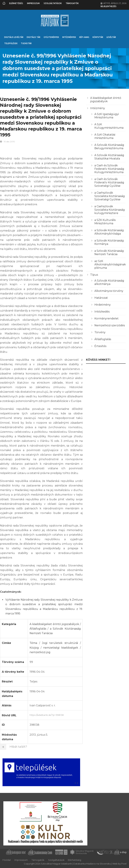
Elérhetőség (16, 3)
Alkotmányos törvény (109, 291)
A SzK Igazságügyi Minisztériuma (107, 116)
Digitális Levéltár (14, 37)
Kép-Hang (84, 37)
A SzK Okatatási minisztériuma (105, 136)
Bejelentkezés (109, 6)
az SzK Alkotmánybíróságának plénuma (110, 264)
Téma (33, 643)
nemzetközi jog (40, 652)
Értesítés (100, 346)
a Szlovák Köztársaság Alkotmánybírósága (109, 232)
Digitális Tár (34, 37)
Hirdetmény (103, 305)
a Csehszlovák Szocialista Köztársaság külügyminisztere (110, 210)
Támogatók (72, 3)
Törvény (100, 332)
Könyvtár (98, 37)
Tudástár (26, 43)
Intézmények (69, 37)
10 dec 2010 (9, 142)
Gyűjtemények (51, 37)
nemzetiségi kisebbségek (61, 648)
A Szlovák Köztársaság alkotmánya (109, 282)
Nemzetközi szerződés (110, 325)
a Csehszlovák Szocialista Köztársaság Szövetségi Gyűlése (110, 196)
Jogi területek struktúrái (60, 643)
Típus (94, 275)
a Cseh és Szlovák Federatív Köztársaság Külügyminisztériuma (109, 169)
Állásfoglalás (38, 629)
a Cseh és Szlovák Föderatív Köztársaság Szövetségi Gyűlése (109, 182)
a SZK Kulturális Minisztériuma (105, 222)
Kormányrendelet (106, 318)
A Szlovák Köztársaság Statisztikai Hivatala (109, 157)
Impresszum (33, 3)
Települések (11, 43)
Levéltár (111, 37)
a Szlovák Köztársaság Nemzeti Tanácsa (109, 252)
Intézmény (98, 108)
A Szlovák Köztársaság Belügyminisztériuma (109, 147)
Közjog (34, 648)
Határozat (101, 298)
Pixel (124, 864)
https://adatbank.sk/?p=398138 (55, 715)
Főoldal (7, 860)
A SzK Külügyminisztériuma (109, 126)
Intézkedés (102, 312)
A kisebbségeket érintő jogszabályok (54, 624)
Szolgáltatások (53, 3)
